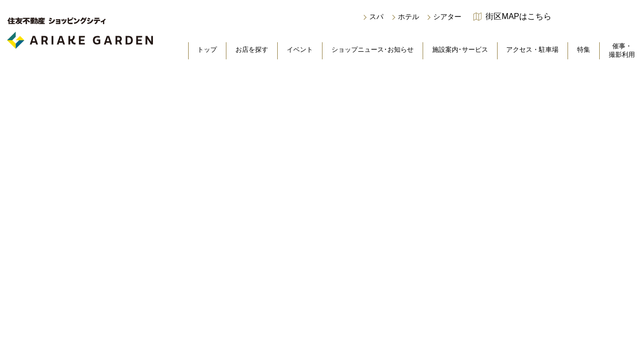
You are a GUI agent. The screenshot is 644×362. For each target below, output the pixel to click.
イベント (300, 50)
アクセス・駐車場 (532, 50)
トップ (207, 50)
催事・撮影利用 (622, 50)
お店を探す (252, 50)
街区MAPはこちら (518, 17)
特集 (584, 50)
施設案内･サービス (460, 50)
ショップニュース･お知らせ (373, 50)
